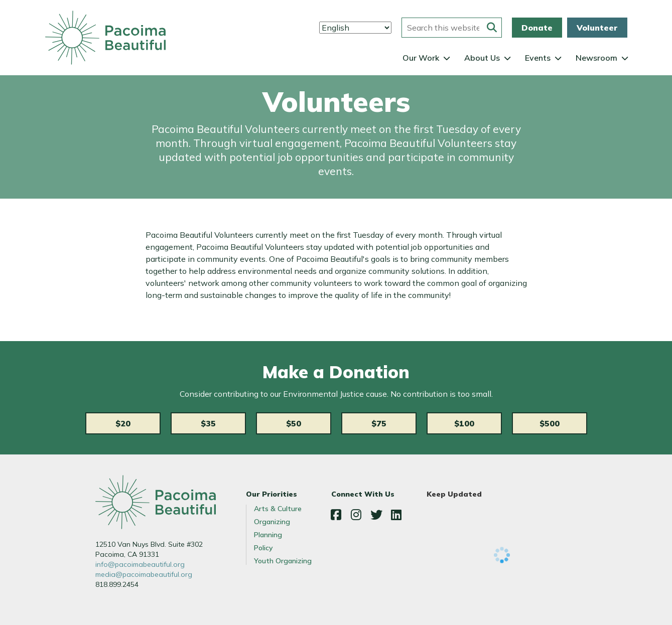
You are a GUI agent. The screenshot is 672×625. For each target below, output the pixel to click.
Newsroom (596, 58)
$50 (294, 423)
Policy (263, 548)
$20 (123, 423)
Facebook (336, 515)
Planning (268, 535)
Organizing (272, 522)
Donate (537, 28)
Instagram (356, 515)
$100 (464, 423)
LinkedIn (396, 515)
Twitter (376, 515)
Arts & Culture (278, 509)
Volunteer (597, 28)
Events (538, 58)
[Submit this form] (492, 28)
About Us (482, 58)
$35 (208, 423)
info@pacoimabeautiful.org (140, 564)
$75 (379, 423)
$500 (550, 423)
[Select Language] (355, 28)
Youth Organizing (283, 561)
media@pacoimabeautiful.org (144, 574)
